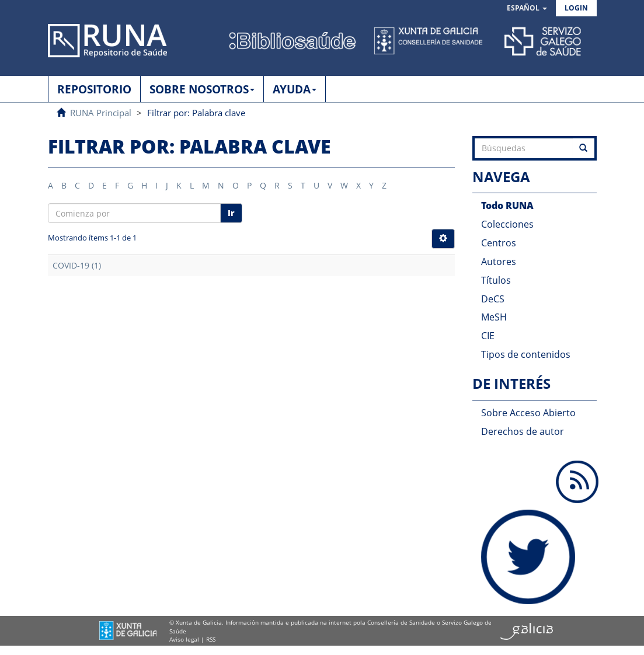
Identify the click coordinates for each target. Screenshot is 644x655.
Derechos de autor (523, 431)
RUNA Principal (101, 113)
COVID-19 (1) (77, 265)
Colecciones (507, 224)
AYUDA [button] (295, 89)
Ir (231, 213)
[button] (527, 8)
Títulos (496, 280)
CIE (488, 336)
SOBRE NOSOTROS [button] (202, 89)
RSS (211, 639)
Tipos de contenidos (526, 354)
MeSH (494, 317)
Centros (499, 243)
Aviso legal (184, 639)
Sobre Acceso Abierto (528, 413)
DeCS (493, 299)
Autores (499, 262)
